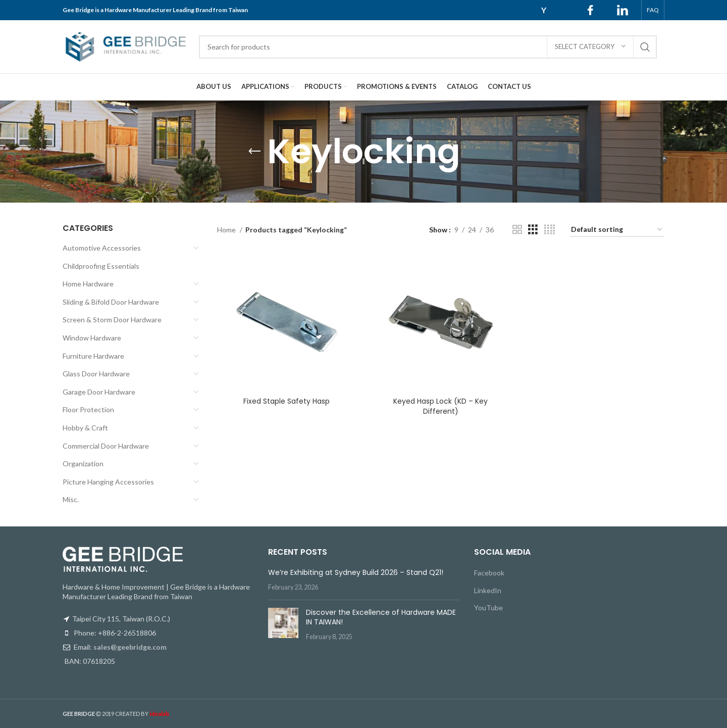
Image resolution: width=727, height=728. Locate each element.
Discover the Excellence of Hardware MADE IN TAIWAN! (381, 617)
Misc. (71, 499)
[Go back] (254, 152)
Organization (83, 464)
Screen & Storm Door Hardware (112, 320)
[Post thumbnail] (283, 625)
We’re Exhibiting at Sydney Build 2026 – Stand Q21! (356, 572)
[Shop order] (617, 230)
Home (227, 230)
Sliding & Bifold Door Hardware (111, 302)
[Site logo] (126, 46)
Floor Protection (88, 409)
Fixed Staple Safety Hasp (287, 401)
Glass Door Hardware (96, 374)
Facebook (489, 573)
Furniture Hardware (93, 356)
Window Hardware (92, 338)
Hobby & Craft (85, 428)
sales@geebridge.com (130, 647)
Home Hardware (88, 284)
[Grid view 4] (550, 230)
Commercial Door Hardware (106, 446)
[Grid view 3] (533, 230)
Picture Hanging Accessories (108, 482)
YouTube (488, 608)
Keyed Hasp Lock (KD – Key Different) (440, 406)
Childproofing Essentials (101, 266)
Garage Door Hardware (99, 392)
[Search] (428, 47)
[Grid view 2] (517, 230)
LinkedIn (488, 590)
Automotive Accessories (102, 248)
